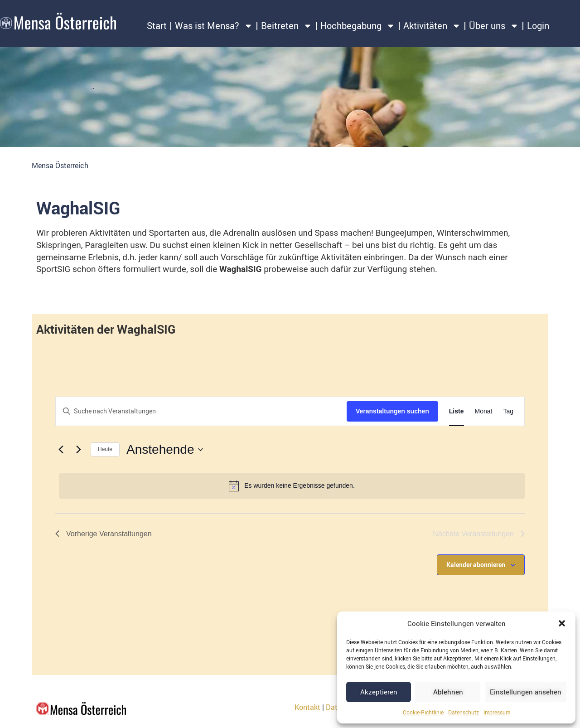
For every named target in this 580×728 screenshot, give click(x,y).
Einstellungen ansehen (526, 692)
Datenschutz (464, 712)
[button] (562, 623)
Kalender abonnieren (476, 565)
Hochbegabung (358, 26)
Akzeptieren (379, 692)
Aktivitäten (432, 26)
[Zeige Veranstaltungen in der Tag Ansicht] (508, 411)
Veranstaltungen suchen (392, 411)
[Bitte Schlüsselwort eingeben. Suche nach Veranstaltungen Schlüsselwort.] (201, 411)
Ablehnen (448, 692)
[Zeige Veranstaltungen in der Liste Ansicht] (457, 411)
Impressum (497, 712)
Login (538, 26)
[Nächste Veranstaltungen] (78, 450)
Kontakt (307, 707)
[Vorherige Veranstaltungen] (61, 450)
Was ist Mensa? (214, 26)
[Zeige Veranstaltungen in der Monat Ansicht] (484, 411)
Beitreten (287, 26)
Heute (105, 449)
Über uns (494, 26)
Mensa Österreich (60, 165)
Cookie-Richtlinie (423, 712)
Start (157, 26)
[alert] (292, 486)
